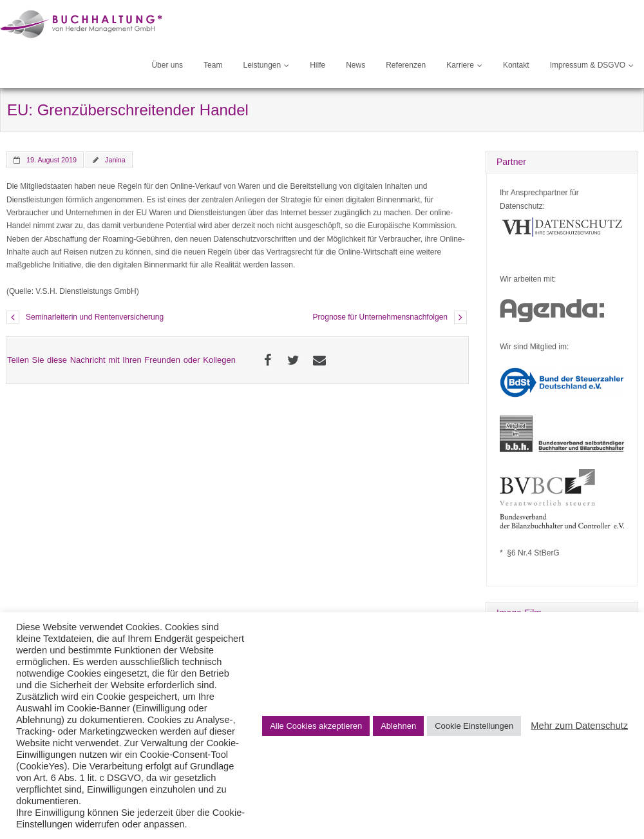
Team (213, 65)
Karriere (460, 65)
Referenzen (406, 65)
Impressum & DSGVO (588, 65)
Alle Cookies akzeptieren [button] (316, 726)
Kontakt (516, 65)
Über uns (167, 65)
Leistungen (262, 65)
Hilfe (317, 65)
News (355, 65)
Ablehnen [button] (398, 726)
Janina (115, 160)
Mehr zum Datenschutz (579, 726)
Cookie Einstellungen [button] (474, 726)
